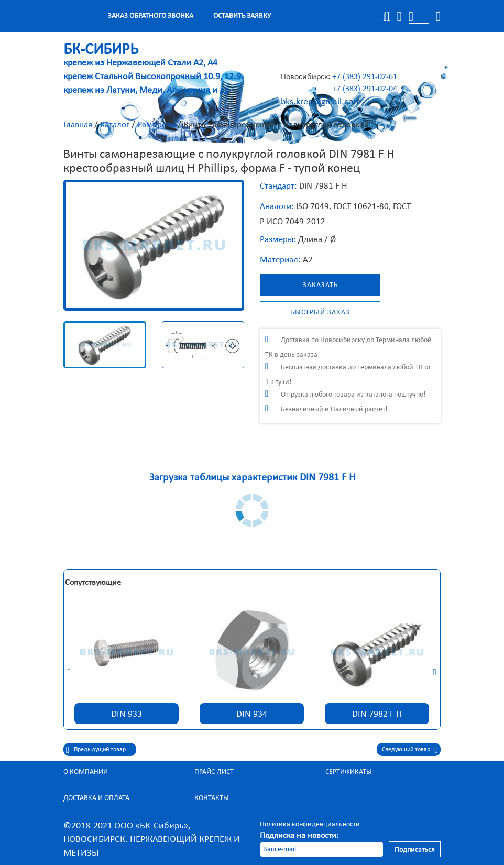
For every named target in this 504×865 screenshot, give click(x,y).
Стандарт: (278, 186)
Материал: (280, 260)
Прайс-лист (214, 771)
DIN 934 (252, 714)
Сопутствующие (93, 582)
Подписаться (415, 850)
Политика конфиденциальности (310, 824)
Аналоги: (277, 206)
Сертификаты (349, 771)
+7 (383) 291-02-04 (365, 88)
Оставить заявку (242, 15)
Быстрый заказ (320, 312)
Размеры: (278, 239)
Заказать (320, 285)
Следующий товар (406, 749)
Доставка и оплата (96, 798)
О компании (86, 771)
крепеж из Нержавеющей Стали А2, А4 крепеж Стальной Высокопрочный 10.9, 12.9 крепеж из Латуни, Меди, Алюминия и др (152, 70)
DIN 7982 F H (377, 714)
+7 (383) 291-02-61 (365, 76)
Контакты (212, 798)
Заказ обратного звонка (151, 15)
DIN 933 (127, 714)
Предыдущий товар (100, 749)
